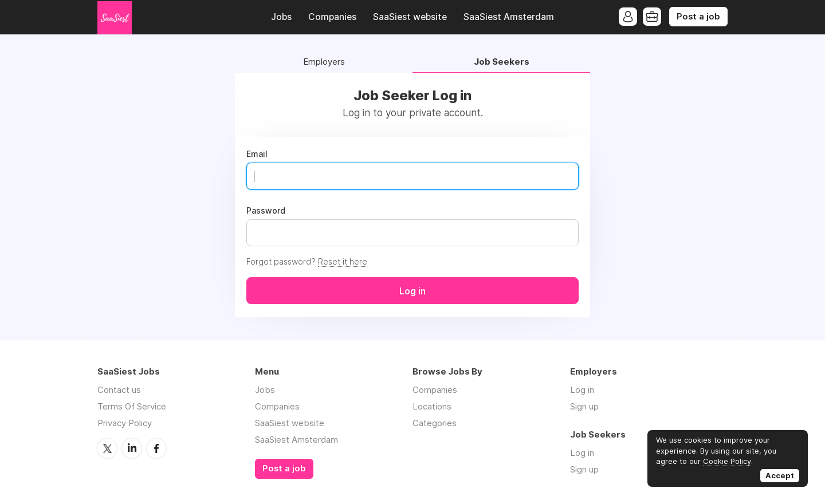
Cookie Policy (727, 461)
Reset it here (343, 261)
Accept (780, 475)
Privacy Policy (125, 423)
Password (266, 211)
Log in (582, 390)
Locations (432, 406)
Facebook (156, 448)
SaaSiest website (410, 17)
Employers (324, 62)
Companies (332, 17)
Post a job (698, 17)
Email (257, 154)
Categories (435, 423)
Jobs (281, 17)
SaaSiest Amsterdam (509, 17)
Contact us (119, 390)
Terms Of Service (132, 406)
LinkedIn (132, 448)
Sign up (584, 406)
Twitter (107, 448)
